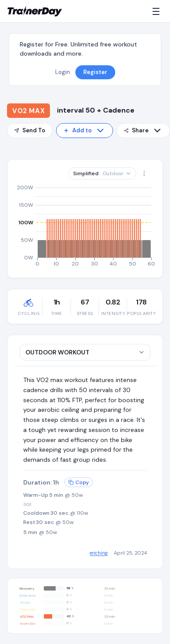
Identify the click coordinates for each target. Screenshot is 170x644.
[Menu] (158, 11)
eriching (99, 553)
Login (63, 72)
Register (95, 72)
